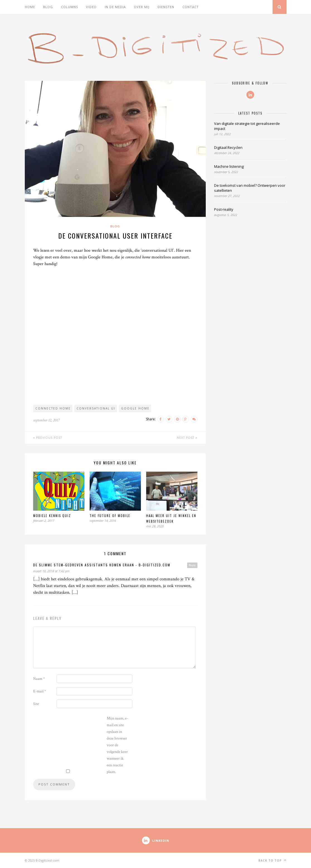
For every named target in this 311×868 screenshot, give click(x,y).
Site (36, 704)
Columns (69, 7)
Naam (39, 679)
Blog (48, 7)
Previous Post (48, 438)
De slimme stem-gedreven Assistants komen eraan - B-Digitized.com (102, 565)
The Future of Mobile (110, 516)
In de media (115, 7)
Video (91, 7)
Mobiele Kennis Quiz (52, 516)
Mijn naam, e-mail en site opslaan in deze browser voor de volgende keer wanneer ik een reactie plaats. (117, 745)
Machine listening (229, 166)
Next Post (187, 438)
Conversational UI (96, 408)
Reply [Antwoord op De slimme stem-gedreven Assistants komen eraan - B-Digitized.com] (192, 565)
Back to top (272, 860)
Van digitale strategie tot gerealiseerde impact (247, 126)
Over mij (142, 7)
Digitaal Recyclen (228, 147)
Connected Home (53, 408)
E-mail (40, 691)
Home (30, 7)
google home (135, 408)
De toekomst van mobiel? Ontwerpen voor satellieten (250, 188)
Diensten (166, 7)
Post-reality (224, 209)
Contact (191, 7)
